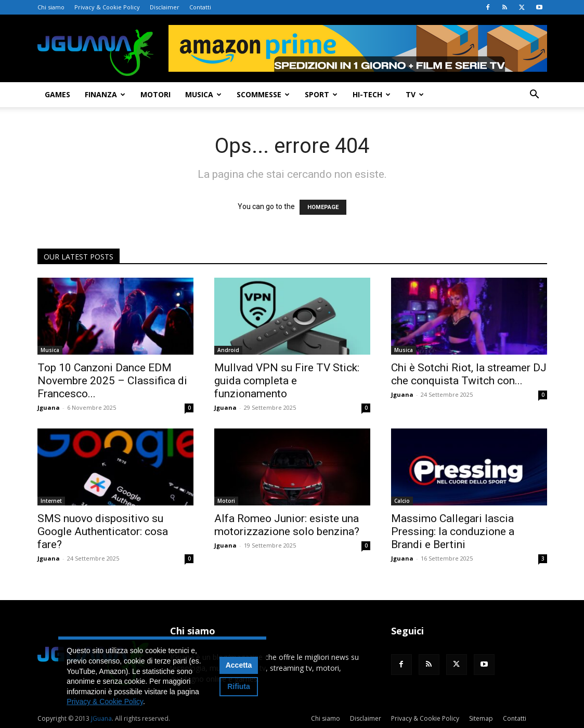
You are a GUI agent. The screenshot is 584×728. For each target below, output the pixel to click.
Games (57, 94)
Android (228, 350)
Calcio (402, 501)
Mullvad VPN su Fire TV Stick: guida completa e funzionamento (287, 381)
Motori (155, 94)
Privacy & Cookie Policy (107, 7)
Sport (321, 94)
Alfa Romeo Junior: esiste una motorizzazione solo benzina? (287, 525)
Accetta (239, 665)
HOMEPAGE (323, 207)
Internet (51, 501)
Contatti (200, 7)
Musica (203, 94)
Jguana (49, 407)
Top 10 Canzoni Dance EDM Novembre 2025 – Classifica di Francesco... (112, 381)
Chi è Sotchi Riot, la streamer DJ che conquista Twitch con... (469, 374)
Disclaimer (165, 7)
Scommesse (263, 94)
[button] (535, 95)
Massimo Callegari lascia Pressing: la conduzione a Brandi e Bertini (453, 531)
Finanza (105, 94)
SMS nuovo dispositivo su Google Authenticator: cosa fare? (103, 531)
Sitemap (481, 718)
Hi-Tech (372, 94)
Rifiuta (239, 686)
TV (415, 94)
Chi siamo (51, 7)
